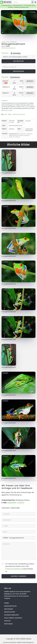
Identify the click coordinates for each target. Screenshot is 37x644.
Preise (6, 603)
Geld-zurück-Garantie (13, 618)
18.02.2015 (28, 121)
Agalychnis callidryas (9, 42)
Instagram (8, 624)
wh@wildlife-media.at (16, 503)
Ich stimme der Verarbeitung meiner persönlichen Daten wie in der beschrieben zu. (20, 568)
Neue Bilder (8, 609)
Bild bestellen (19, 61)
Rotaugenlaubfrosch (13, 44)
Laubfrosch (23, 134)
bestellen (30, 81)
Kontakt (4, 114)
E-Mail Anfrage (8, 110)
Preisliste (27, 107)
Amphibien (12, 129)
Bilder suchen (10, 612)
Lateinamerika (29, 129)
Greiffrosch (29, 134)
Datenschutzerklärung (14, 569)
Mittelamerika (29, 130)
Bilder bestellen (10, 606)
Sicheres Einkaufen (19, 114)
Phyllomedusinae (13, 135)
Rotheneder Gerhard (10, 48)
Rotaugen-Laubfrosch (24, 135)
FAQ (10, 114)
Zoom (33, 12)
